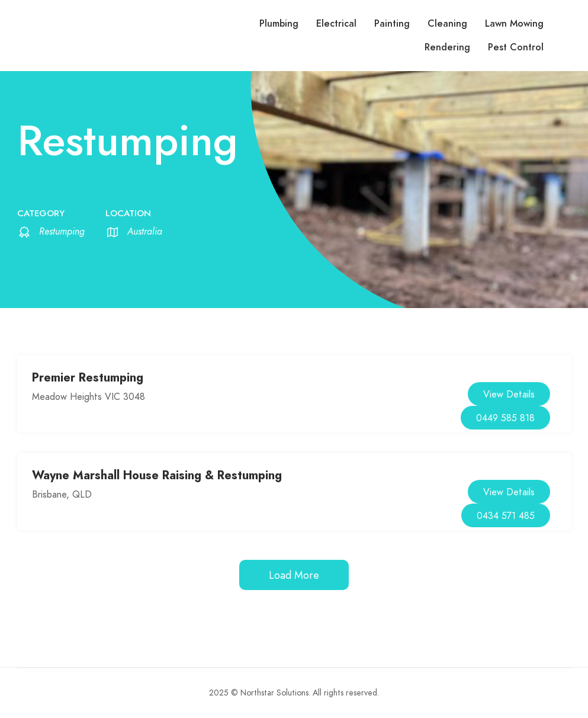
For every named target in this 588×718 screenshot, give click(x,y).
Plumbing (279, 24)
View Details (509, 395)
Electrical (336, 24)
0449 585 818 (505, 418)
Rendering (447, 47)
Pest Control (516, 47)
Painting (392, 24)
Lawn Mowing (514, 24)
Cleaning (447, 24)
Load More (294, 575)
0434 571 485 (506, 516)
